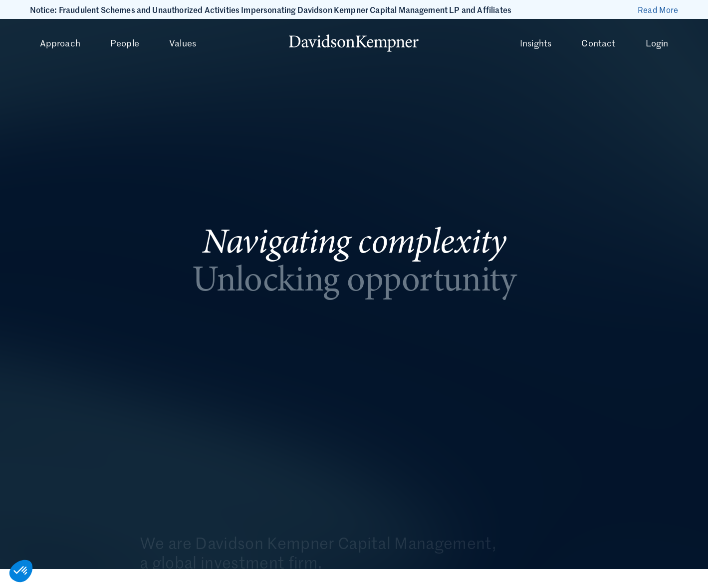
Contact (598, 43)
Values (183, 43)
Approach (60, 43)
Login (657, 43)
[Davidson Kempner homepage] (354, 43)
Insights (536, 43)
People (125, 43)
